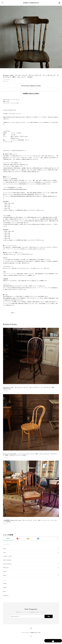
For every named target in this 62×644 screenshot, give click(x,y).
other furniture (7, 560)
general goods (7, 564)
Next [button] (60, 37)
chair (5, 552)
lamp (4, 575)
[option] (31, 37)
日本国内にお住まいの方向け (31, 94)
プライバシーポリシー (26, 633)
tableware (6, 568)
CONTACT (6, 595)
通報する (13, 313)
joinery (5, 571)
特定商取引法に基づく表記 (35, 633)
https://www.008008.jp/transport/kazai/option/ (15, 189)
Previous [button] (2, 37)
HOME (5, 584)
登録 (49, 616)
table (5, 549)
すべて (8, 539)
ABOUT (5, 587)
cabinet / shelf (7, 556)
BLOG (5, 591)
